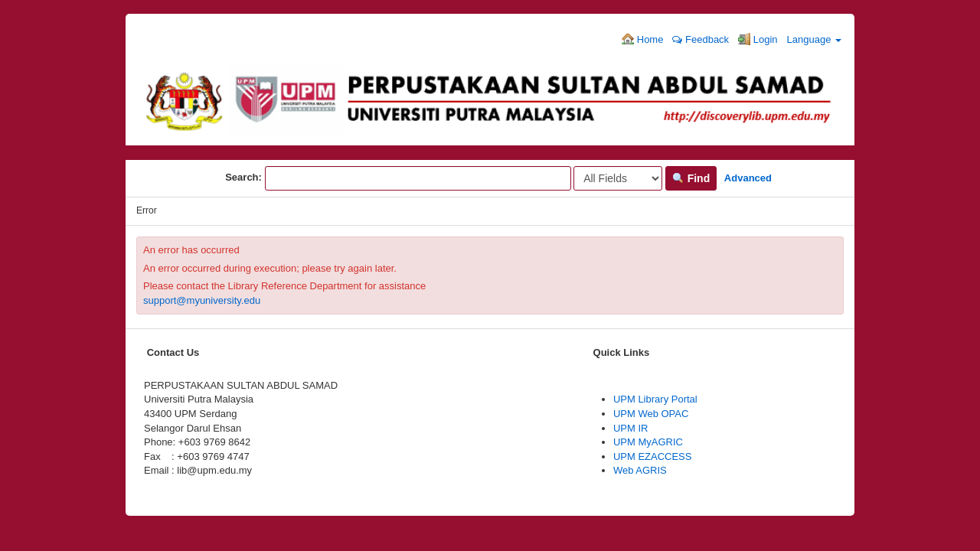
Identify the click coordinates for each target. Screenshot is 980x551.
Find (691, 178)
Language (814, 39)
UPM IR (631, 428)
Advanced (748, 178)
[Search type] (618, 178)
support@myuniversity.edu (202, 300)
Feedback (701, 39)
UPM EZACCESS (653, 456)
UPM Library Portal (655, 399)
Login (758, 39)
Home (642, 39)
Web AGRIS (640, 470)
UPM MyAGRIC (648, 442)
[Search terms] (418, 178)
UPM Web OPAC (651, 414)
